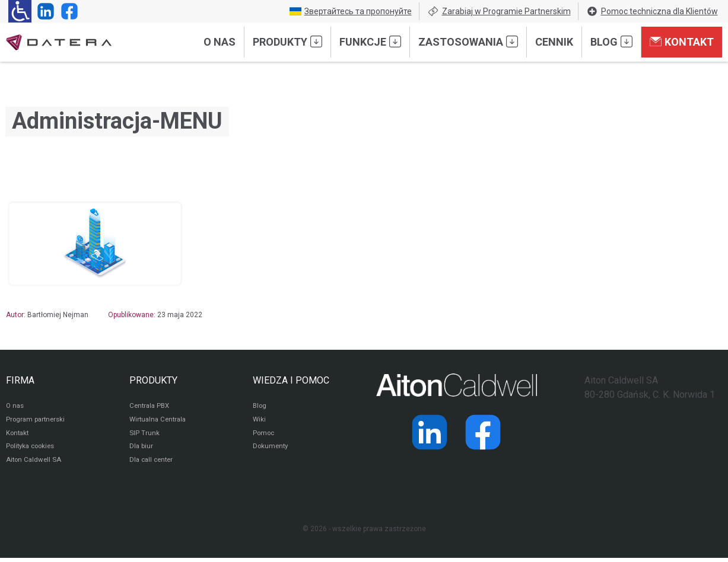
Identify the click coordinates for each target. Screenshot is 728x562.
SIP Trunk (144, 435)
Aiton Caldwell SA (35, 464)
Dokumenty (271, 449)
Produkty (287, 41)
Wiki (260, 421)
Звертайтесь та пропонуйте (351, 11)
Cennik (554, 42)
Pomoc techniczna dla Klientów (652, 11)
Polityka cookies (33, 449)
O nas (220, 42)
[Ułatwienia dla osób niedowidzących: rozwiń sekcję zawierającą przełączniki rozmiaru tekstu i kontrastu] (20, 11)
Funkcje (370, 41)
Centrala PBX (151, 407)
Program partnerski (37, 421)
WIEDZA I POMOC (291, 380)
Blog (611, 41)
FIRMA (20, 380)
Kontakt (682, 41)
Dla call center (153, 464)
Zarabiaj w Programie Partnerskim (499, 11)
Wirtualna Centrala (160, 421)
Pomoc (264, 435)
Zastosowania (468, 41)
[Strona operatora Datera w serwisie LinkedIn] (43, 11)
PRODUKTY (153, 380)
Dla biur (142, 449)
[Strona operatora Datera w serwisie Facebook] (67, 11)
